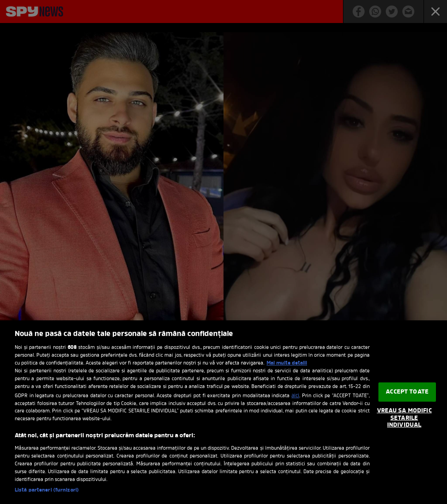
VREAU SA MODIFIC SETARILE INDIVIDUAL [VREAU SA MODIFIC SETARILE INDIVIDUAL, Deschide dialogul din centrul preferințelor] (404, 418)
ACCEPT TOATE (407, 392)
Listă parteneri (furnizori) (47, 490)
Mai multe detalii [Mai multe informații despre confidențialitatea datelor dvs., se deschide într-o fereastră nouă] (287, 363)
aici (295, 396)
